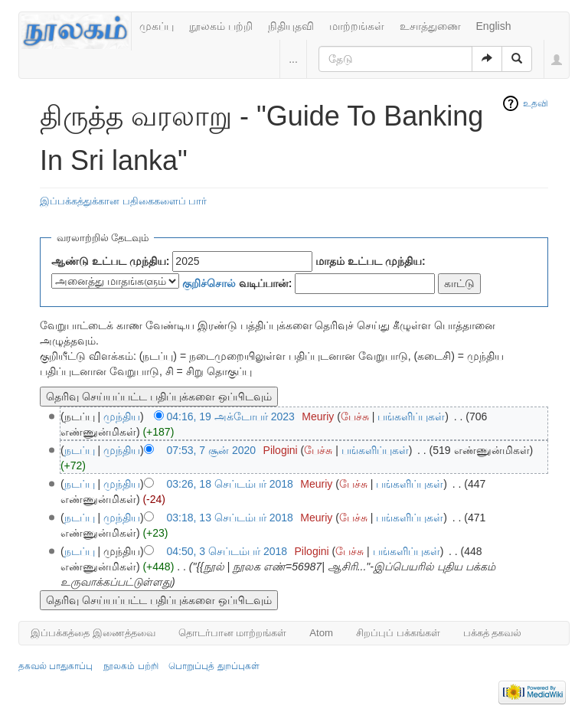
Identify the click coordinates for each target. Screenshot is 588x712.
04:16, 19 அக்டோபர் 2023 (231, 416)
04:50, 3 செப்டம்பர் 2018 (227, 551)
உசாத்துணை (430, 26)
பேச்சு (355, 416)
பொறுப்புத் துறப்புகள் (214, 666)
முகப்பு (157, 26)
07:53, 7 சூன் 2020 (212, 450)
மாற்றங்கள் (357, 26)
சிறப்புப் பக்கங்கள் (398, 633)
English (494, 26)
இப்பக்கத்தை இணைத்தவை (93, 633)
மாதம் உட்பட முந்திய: (370, 261)
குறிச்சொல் (209, 283)
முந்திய (122, 416)
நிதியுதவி (291, 26)
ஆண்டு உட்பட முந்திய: (110, 261)
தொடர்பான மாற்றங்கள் (233, 633)
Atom (321, 633)
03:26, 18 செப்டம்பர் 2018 (230, 484)
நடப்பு (80, 450)
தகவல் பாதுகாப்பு (56, 666)
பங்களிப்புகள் (411, 416)
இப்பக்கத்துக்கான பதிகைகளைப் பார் (123, 201)
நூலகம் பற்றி (221, 26)
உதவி (536, 103)
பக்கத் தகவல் (493, 633)
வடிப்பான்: (237, 283)
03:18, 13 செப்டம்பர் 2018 (230, 518)
